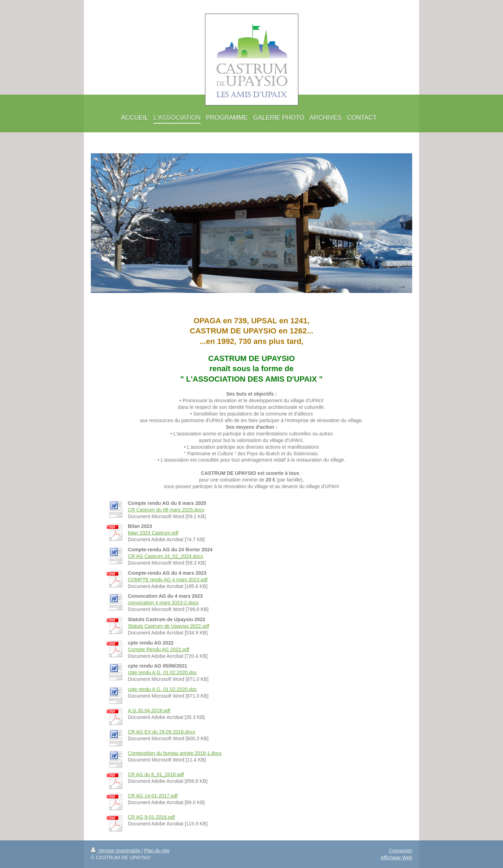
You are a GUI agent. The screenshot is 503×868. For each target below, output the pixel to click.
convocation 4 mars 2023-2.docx (163, 603)
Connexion (400, 851)
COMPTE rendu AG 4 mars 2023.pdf (168, 580)
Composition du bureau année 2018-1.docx (175, 753)
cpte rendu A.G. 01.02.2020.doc (162, 672)
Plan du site (157, 851)
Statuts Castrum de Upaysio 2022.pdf (169, 626)
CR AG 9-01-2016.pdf (151, 817)
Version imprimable (116, 851)
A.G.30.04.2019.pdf (149, 711)
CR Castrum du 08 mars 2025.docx (166, 510)
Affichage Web (396, 858)
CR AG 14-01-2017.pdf (153, 796)
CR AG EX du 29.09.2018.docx (162, 732)
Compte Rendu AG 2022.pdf (159, 649)
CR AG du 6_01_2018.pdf (156, 774)
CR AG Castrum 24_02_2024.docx (166, 556)
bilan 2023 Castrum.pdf (153, 533)
